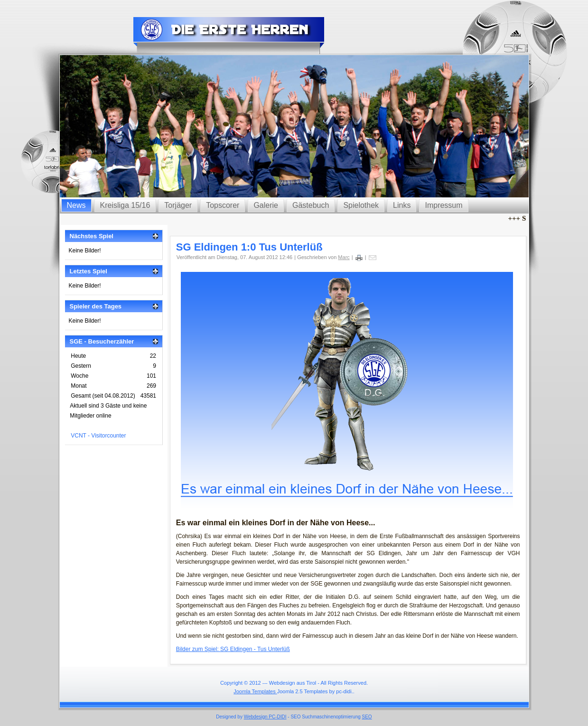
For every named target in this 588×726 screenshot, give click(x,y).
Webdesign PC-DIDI (265, 717)
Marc (344, 257)
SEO (367, 717)
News (76, 205)
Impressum (443, 205)
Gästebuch (311, 205)
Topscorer (223, 205)
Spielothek (361, 205)
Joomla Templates (255, 691)
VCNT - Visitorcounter (98, 436)
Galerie (266, 205)
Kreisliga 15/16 (125, 205)
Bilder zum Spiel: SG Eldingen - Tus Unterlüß (233, 649)
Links (402, 205)
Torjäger (178, 205)
